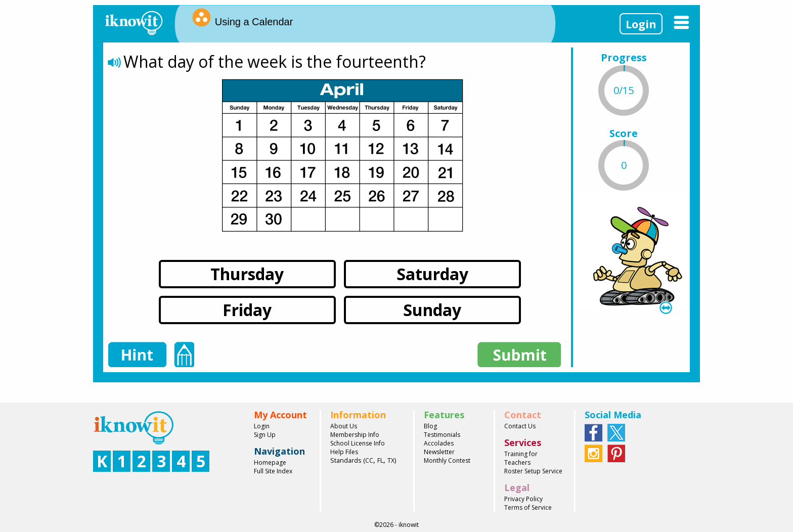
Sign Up (265, 435)
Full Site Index (273, 471)
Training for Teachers (521, 458)
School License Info (358, 443)
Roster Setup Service (533, 471)
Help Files (344, 452)
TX (391, 460)
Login (641, 24)
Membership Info (355, 435)
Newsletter (439, 452)
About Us (344, 426)
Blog (430, 426)
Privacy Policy (523, 499)
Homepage (270, 462)
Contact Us (520, 426)
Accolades (439, 443)
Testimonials (442, 435)
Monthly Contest (447, 460)
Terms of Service (528, 507)
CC (369, 460)
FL (380, 460)
